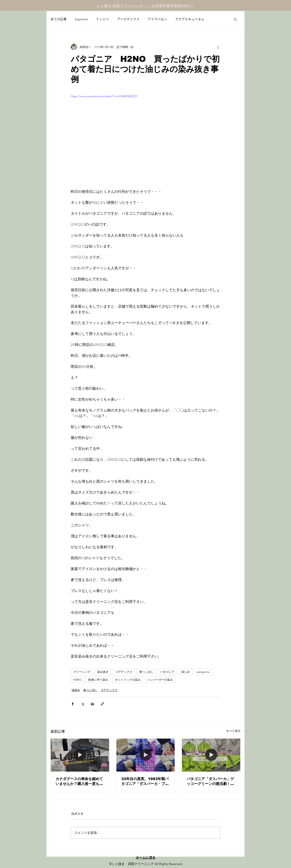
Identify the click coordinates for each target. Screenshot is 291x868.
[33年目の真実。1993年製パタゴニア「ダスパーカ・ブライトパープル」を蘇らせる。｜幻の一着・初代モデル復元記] (146, 755)
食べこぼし (146, 672)
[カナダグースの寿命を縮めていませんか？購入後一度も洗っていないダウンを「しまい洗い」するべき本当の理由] (80, 755)
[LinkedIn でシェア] (92, 704)
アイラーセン (157, 19)
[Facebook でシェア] (73, 704)
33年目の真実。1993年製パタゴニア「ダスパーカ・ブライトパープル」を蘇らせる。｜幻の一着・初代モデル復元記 (145, 782)
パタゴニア (167, 672)
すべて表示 (233, 731)
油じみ (186, 672)
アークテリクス (128, 19)
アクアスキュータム (190, 19)
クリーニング (82, 672)
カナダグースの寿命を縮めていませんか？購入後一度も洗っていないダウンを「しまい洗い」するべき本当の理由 (79, 782)
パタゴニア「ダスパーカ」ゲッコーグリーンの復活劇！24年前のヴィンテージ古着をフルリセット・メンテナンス (211, 782)
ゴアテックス (124, 672)
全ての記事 (59, 19)
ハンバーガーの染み (160, 680)
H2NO (77, 680)
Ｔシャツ (102, 19)
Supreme (81, 19)
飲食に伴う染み (98, 680)
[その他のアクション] (218, 47)
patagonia (203, 672)
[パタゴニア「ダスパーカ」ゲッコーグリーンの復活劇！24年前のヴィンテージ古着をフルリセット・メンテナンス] (211, 755)
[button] (235, 19)
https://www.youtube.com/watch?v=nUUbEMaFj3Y (104, 96)
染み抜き (103, 672)
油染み (76, 690)
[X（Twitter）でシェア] (83, 704)
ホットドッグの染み (128, 680)
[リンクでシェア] (102, 704)
